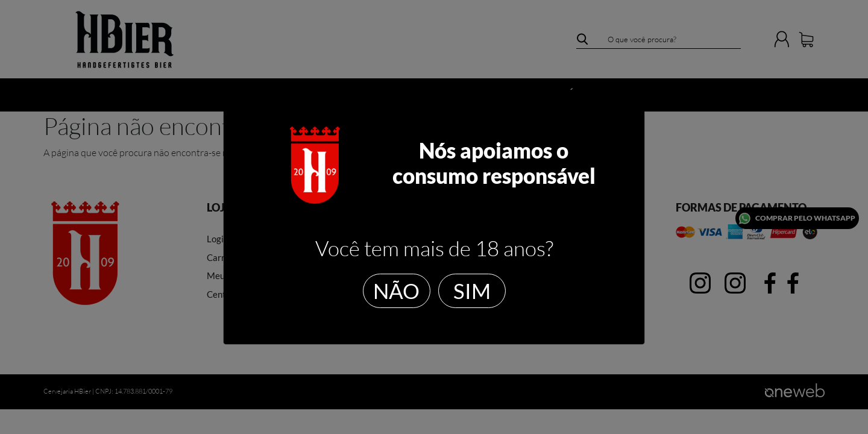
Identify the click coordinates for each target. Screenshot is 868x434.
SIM (472, 291)
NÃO (396, 291)
